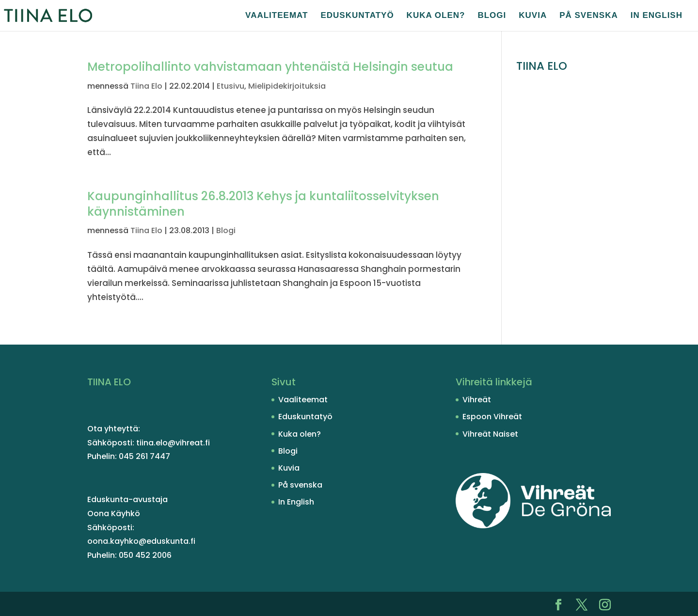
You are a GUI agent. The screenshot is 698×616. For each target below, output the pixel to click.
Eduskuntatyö (357, 16)
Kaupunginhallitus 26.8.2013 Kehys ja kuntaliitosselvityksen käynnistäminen (263, 204)
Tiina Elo (146, 86)
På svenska (589, 16)
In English (657, 16)
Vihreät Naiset (490, 434)
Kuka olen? (436, 16)
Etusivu (230, 86)
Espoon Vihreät (492, 417)
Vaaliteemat (277, 16)
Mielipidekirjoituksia (287, 86)
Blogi (492, 16)
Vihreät (477, 400)
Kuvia (533, 16)
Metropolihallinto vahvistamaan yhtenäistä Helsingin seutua (270, 67)
